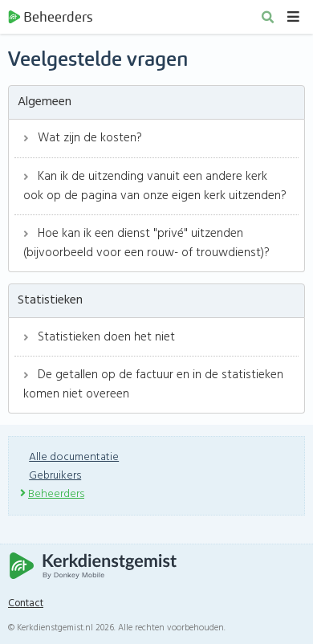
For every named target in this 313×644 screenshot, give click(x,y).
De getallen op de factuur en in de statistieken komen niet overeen (153, 385)
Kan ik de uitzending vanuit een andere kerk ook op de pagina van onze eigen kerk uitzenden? (155, 186)
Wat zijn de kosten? (83, 138)
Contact (26, 604)
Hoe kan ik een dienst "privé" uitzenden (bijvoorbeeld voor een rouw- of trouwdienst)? (146, 243)
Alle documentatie (74, 457)
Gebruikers (55, 476)
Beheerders (50, 17)
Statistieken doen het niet (99, 337)
